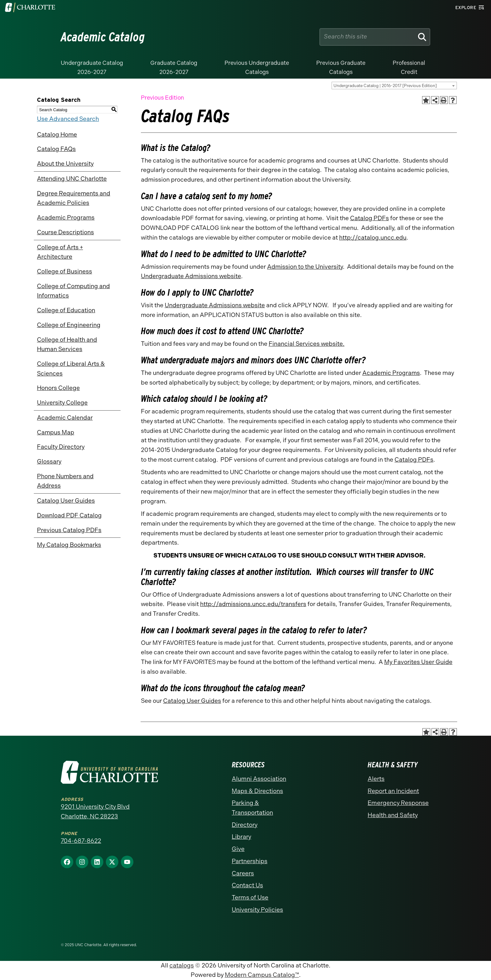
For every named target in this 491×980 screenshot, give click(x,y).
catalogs (182, 965)
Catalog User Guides (66, 501)
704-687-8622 (81, 841)
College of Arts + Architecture (60, 252)
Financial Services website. (307, 344)
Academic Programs (66, 218)
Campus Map (56, 432)
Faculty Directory (61, 447)
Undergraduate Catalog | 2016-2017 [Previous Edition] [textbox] (385, 86)
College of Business (65, 271)
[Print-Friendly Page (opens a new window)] (444, 100)
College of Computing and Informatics (73, 291)
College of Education (66, 310)
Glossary (49, 461)
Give (238, 849)
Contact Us (247, 885)
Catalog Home (57, 135)
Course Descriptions (65, 232)
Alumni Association (259, 779)
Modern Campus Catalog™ (262, 975)
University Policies (257, 910)
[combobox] (394, 86)
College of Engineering (69, 325)
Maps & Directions (257, 791)
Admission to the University (305, 267)
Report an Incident (393, 791)
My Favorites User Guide (418, 662)
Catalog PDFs (370, 218)
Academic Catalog (103, 37)
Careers (243, 873)
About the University (65, 164)
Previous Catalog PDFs (69, 530)
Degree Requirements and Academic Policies (74, 198)
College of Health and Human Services (67, 345)
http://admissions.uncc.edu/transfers (253, 604)
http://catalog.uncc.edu (373, 238)
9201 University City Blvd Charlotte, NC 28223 (95, 811)
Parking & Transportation (252, 808)
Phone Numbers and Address (65, 481)
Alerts (376, 779)
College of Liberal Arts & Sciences (71, 369)
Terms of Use (250, 897)
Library (241, 837)
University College (62, 403)
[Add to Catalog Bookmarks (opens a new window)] (426, 100)
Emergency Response (398, 803)
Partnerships (250, 861)
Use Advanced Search (68, 119)
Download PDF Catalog (69, 515)
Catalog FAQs (56, 149)
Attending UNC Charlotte (72, 179)
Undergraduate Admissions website (191, 276)
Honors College (58, 388)
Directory (245, 825)
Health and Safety (393, 815)
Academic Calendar (65, 418)
